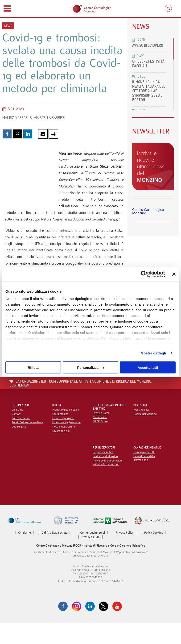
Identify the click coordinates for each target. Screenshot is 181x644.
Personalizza (91, 367)
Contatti (16, 435)
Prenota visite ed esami (66, 431)
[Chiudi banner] (174, 274)
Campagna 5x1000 (144, 473)
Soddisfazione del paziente (28, 444)
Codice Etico (19, 448)
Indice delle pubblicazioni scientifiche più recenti (108, 484)
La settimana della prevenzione (144, 479)
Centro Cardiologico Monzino (148, 211)
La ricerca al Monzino (105, 478)
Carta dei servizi (21, 439)
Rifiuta (33, 367)
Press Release (142, 431)
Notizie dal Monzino (64, 448)
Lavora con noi (61, 452)
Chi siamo (18, 431)
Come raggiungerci (64, 439)
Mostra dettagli (153, 353)
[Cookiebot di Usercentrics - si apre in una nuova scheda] (144, 274)
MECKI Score (100, 443)
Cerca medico (60, 435)
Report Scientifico (103, 473)
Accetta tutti (148, 367)
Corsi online (100, 439)
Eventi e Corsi (101, 434)
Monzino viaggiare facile (67, 444)
